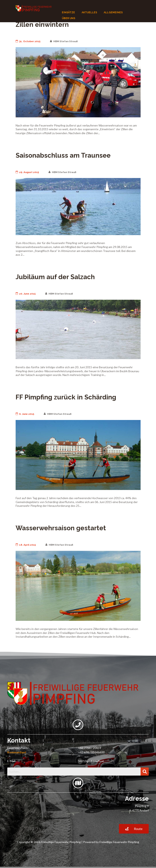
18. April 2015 (26, 545)
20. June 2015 (26, 294)
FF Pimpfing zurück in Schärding (66, 397)
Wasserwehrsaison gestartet (61, 528)
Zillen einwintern (42, 25)
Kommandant (17, 752)
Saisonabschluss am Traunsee (63, 155)
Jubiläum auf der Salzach (55, 277)
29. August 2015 (27, 172)
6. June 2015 (25, 414)
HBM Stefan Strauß (64, 41)
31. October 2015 (28, 41)
